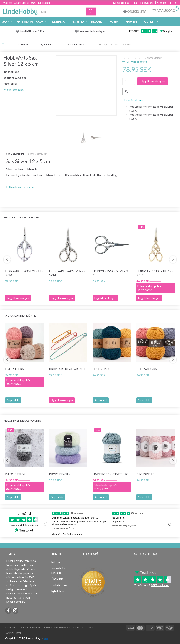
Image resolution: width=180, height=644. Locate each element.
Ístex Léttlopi (16, 474)
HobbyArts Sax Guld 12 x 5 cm (155, 273)
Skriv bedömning (136, 62)
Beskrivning (15, 154)
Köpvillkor (14, 633)
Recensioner (37, 154)
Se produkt (13, 400)
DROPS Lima (101, 369)
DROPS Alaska (147, 369)
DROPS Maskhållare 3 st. (67, 369)
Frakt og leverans (143, 3)
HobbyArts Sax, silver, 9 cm (110, 273)
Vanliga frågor (30, 628)
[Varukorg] (165, 10)
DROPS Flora (15, 369)
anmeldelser (153, 58)
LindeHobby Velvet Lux (110, 474)
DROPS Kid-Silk (60, 474)
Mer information (14, 89)
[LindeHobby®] (20, 11)
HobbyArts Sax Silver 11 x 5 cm (24, 273)
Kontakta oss (121, 3)
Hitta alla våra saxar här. (21, 187)
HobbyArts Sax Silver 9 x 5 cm (67, 273)
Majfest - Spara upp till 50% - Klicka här (26, 3)
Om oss (162, 3)
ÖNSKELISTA (135, 11)
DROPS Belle (145, 474)
